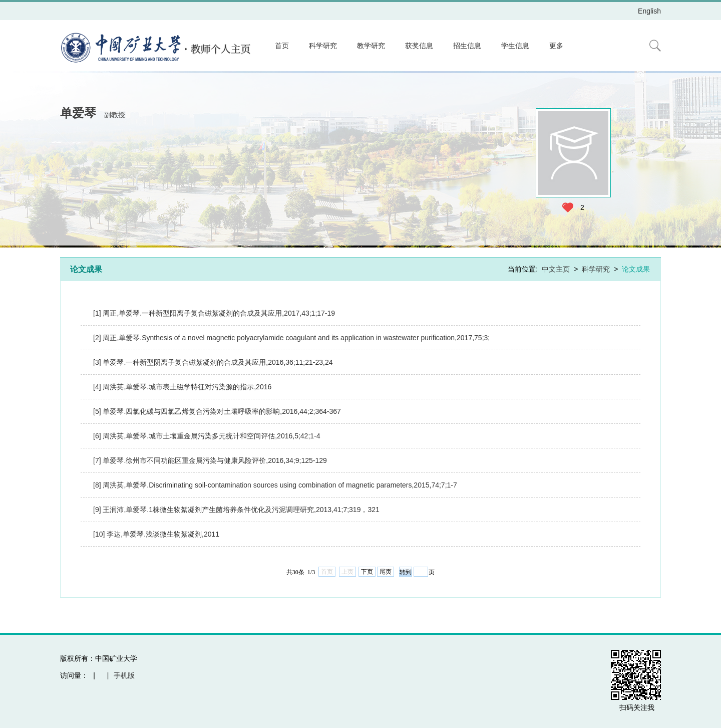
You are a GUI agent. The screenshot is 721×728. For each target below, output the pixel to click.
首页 (282, 46)
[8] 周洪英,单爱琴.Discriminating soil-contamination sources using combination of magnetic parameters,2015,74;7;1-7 (275, 485)
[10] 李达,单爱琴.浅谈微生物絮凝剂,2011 (156, 534)
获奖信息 (419, 46)
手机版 (124, 675)
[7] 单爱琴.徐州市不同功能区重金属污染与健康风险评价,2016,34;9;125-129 (210, 460)
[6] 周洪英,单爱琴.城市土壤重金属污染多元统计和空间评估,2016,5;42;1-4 (207, 436)
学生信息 (515, 46)
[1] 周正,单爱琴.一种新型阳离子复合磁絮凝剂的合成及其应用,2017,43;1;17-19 (214, 313)
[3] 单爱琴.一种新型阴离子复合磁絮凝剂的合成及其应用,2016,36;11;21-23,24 (213, 362)
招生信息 (467, 46)
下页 (367, 572)
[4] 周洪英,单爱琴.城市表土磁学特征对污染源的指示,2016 (182, 387)
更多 (556, 46)
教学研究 (371, 46)
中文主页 (556, 269)
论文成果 (636, 269)
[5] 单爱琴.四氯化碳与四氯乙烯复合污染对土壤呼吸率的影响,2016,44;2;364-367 (217, 411)
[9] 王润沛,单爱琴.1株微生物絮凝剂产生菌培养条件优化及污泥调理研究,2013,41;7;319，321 (236, 510)
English (649, 11)
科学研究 (323, 46)
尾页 (386, 572)
